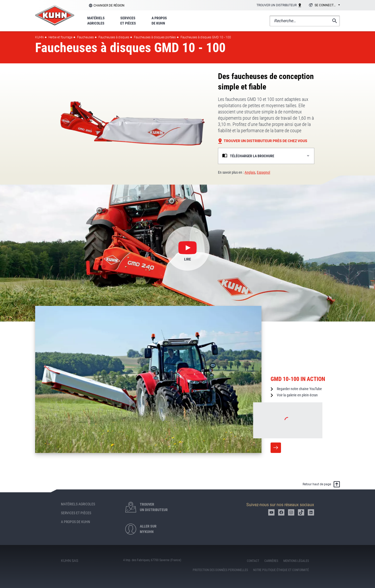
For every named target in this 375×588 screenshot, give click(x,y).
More (276, 448)
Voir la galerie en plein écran (297, 395)
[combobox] (324, 5)
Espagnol (263, 172)
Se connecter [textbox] (326, 5)
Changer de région (109, 5)
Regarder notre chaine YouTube (299, 389)
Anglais (250, 172)
